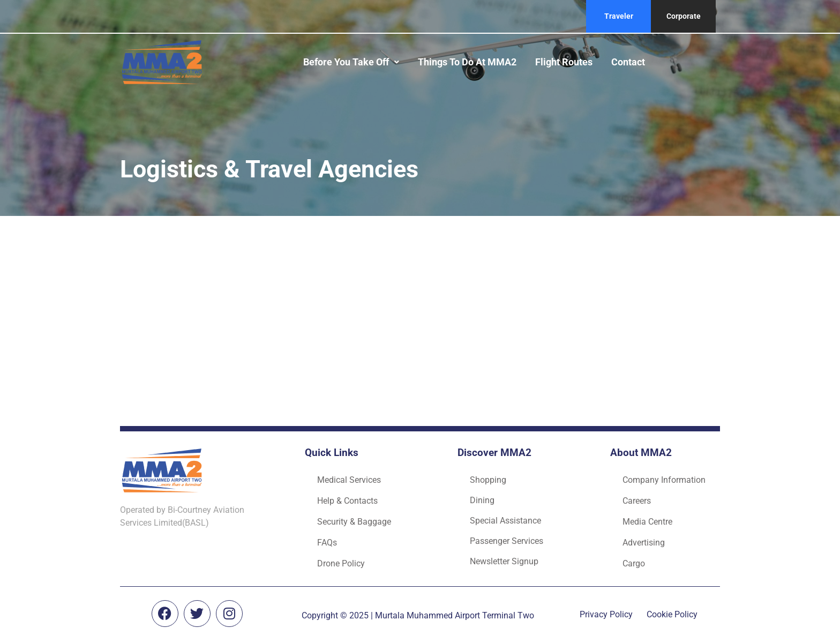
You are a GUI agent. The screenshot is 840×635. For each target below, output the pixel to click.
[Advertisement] (420, 318)
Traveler (619, 16)
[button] (351, 62)
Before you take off (351, 62)
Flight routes (564, 62)
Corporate (684, 16)
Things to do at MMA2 (467, 62)
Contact (628, 62)
